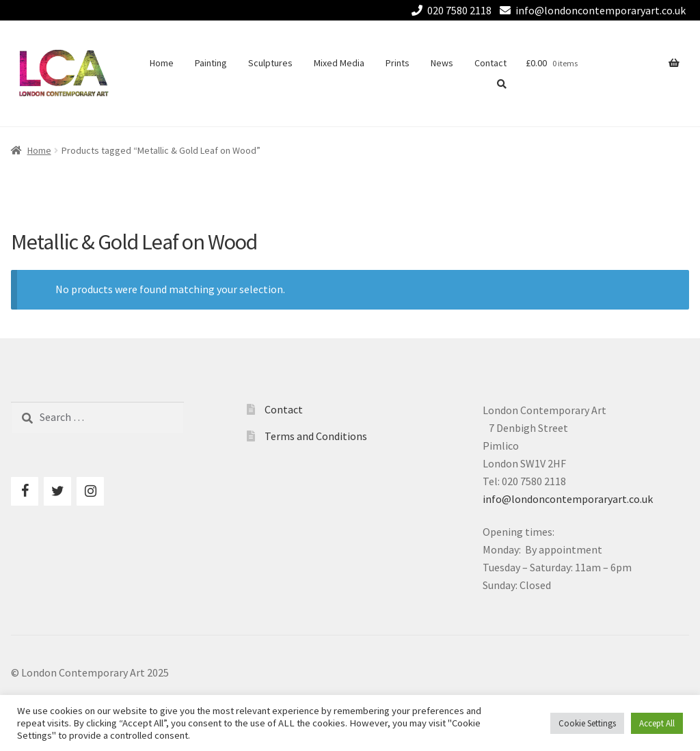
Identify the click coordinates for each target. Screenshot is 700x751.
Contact (490, 63)
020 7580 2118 (449, 10)
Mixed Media (339, 63)
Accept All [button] (657, 723)
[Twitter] (57, 491)
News (442, 63)
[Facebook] (25, 491)
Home (162, 63)
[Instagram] (90, 491)
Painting (211, 63)
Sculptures (270, 63)
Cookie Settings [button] (587, 723)
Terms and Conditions (316, 436)
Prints (398, 63)
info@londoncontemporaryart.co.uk (590, 10)
